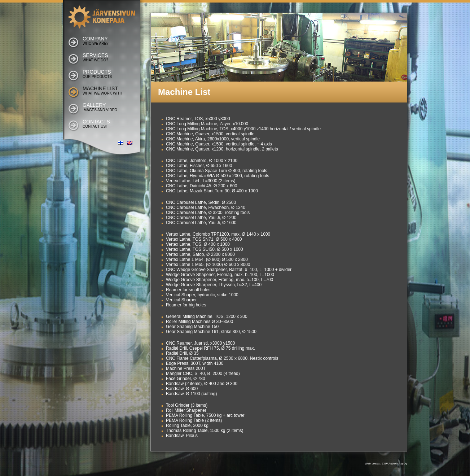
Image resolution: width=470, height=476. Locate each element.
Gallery (100, 107)
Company (96, 41)
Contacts (96, 124)
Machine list (102, 90)
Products (97, 74)
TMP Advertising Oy (394, 464)
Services (95, 57)
